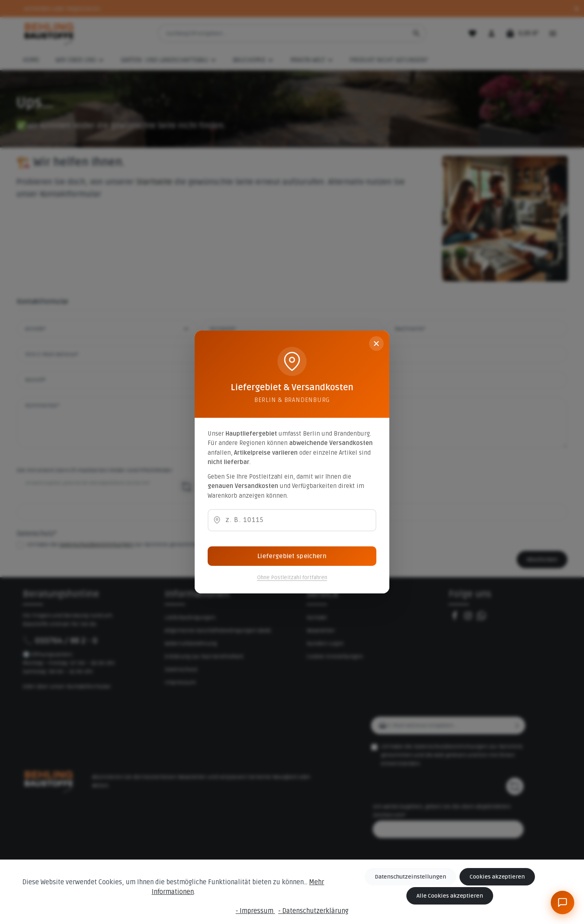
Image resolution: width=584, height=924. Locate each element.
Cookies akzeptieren (497, 877)
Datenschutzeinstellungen (410, 877)
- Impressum (255, 911)
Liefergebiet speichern (292, 556)
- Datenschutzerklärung (313, 911)
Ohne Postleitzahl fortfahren (292, 578)
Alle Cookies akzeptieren (450, 896)
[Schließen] (376, 344)
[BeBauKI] (563, 903)
